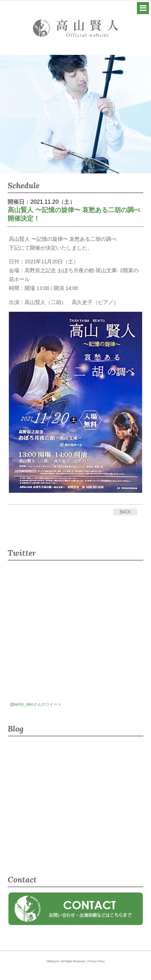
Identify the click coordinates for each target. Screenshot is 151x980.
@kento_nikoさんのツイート (36, 704)
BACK (125, 512)
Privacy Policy (96, 961)
